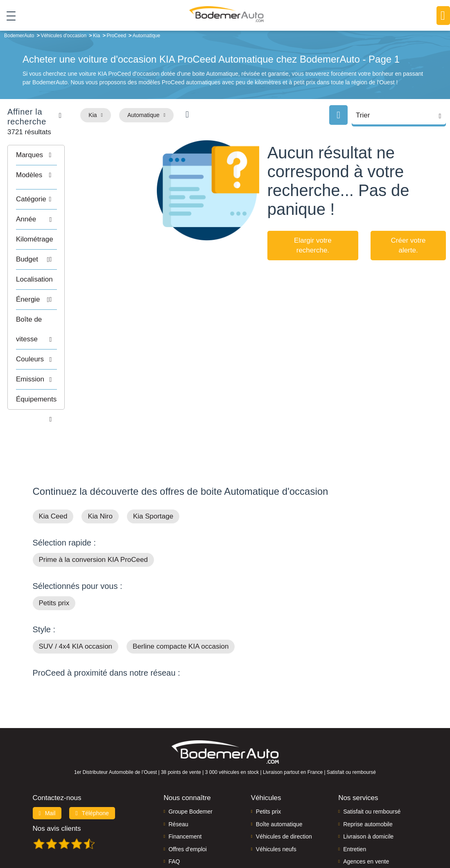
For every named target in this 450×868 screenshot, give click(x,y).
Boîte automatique (279, 772)
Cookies (329, 834)
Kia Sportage (153, 464)
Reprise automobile (368, 772)
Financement (185, 785)
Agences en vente (366, 809)
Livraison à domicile (368, 785)
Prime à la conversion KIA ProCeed (93, 508)
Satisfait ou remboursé (372, 760)
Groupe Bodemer (190, 760)
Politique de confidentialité (374, 834)
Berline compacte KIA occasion (181, 594)
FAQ (174, 809)
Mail (47, 761)
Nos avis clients (57, 777)
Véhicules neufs (276, 797)
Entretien (355, 797)
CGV (416, 834)
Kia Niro (100, 464)
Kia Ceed (53, 464)
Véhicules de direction (284, 785)
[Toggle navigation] (8, 16)
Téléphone (92, 761)
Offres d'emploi (187, 797)
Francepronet (137, 834)
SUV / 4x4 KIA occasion (76, 594)
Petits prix (54, 551)
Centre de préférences (243, 834)
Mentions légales (294, 834)
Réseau (178, 772)
